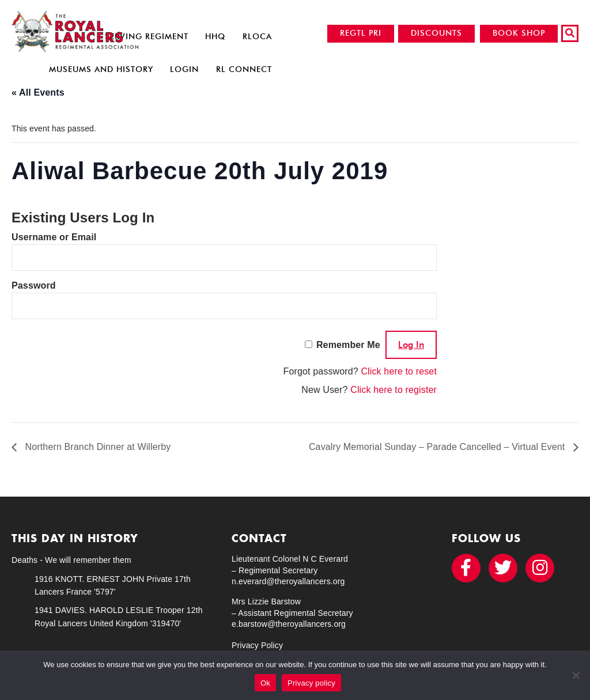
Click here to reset (399, 371)
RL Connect (244, 69)
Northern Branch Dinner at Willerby (97, 447)
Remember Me (348, 345)
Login (184, 69)
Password (34, 285)
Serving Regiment (147, 37)
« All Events (38, 92)
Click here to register (394, 390)
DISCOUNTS (436, 33)
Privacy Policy (257, 645)
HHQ (215, 37)
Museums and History (101, 69)
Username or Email (54, 237)
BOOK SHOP (519, 33)
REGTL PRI (361, 33)
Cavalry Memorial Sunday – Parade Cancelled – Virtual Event (438, 447)
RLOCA (257, 37)
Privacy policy (311, 683)
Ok (265, 683)
